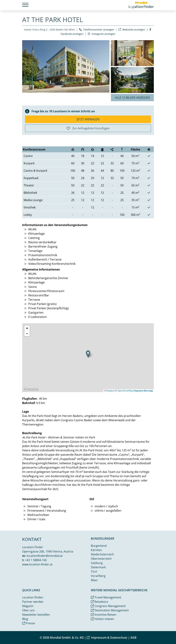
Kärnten (96, 550)
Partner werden (33, 602)
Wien (94, 580)
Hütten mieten (102, 619)
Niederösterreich (102, 554)
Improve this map (143, 391)
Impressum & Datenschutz (107, 638)
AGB (133, 638)
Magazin (28, 606)
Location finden (33, 597)
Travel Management (106, 597)
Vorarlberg (98, 576)
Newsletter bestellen (36, 615)
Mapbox (111, 391)
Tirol (94, 572)
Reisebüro (100, 602)
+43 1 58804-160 (36, 560)
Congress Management (108, 606)
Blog (25, 619)
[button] (88, 354)
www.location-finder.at (37, 564)
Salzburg (97, 563)
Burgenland (99, 546)
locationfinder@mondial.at (45, 556)
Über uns (28, 610)
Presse (29, 623)
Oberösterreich (101, 559)
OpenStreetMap (125, 391)
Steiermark (98, 567)
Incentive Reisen (104, 615)
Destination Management (110, 610)
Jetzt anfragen (88, 119)
